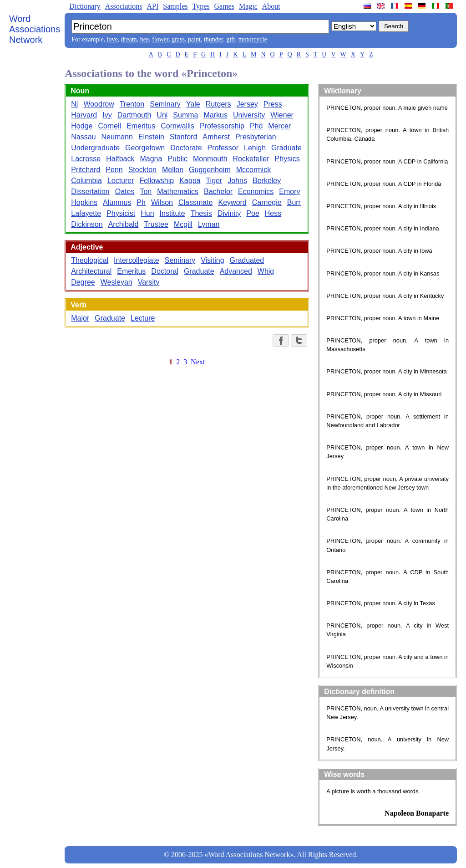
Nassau (83, 137)
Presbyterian (256, 137)
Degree (83, 282)
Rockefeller (251, 159)
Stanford (183, 137)
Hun (147, 213)
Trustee (156, 224)
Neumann (117, 137)
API (152, 6)
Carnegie (267, 202)
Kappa (190, 181)
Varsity (149, 282)
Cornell (109, 126)
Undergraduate (95, 148)
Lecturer (121, 181)
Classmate (196, 202)
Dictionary (85, 6)
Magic (248, 6)
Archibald (124, 224)
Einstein (151, 137)
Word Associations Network (35, 29)
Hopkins (84, 202)
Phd (256, 126)
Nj (74, 104)
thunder (213, 39)
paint (194, 39)
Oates (125, 191)
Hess (273, 213)
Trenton (132, 104)
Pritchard (86, 170)
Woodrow (99, 104)
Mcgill (183, 224)
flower (160, 39)
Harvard (84, 115)
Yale (193, 104)
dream (129, 39)
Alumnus (117, 202)
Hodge (82, 126)
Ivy (107, 115)
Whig (266, 271)
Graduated (247, 260)
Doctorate (186, 148)
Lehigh (255, 148)
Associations (124, 6)
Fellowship (157, 181)
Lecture (143, 318)
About (271, 6)
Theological (90, 260)
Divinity (229, 213)
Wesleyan (116, 282)
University (249, 115)
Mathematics (178, 191)
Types (201, 6)
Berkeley (267, 181)
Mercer (279, 126)
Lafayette (86, 213)
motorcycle (253, 39)
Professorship (222, 126)
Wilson (162, 202)
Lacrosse (86, 159)
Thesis (201, 213)
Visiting (212, 260)
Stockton (142, 170)
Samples (175, 6)
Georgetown (145, 148)
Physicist (121, 213)
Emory (289, 191)
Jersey (247, 104)
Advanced (236, 271)
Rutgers (218, 104)
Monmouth (210, 159)
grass (178, 39)
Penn (114, 170)
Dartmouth (134, 115)
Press (273, 104)
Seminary (165, 104)
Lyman (209, 224)
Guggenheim (210, 170)
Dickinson (87, 224)
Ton (146, 191)
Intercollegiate (137, 260)
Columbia (86, 181)
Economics (256, 191)
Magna (151, 159)
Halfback (120, 159)
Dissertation (90, 191)
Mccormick (253, 170)
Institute (172, 213)
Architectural (91, 271)
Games (224, 6)
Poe (253, 213)
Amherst (216, 137)
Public (177, 159)
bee (144, 39)
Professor (223, 148)
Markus (215, 115)
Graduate (286, 148)
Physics (287, 159)
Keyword (233, 202)
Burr (294, 202)
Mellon (173, 170)
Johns (237, 181)
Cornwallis (177, 126)
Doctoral (165, 271)
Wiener (282, 115)
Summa (185, 115)
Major (80, 318)
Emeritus (141, 126)
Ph (141, 202)
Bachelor (218, 191)
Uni (162, 115)
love (112, 39)
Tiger (214, 181)
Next (198, 362)
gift (230, 39)
